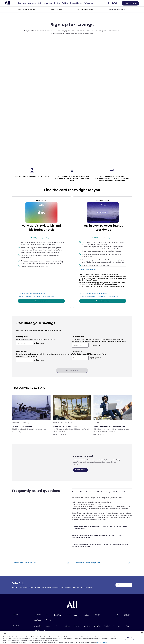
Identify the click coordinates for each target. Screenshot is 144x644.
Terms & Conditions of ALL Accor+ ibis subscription (37, 244)
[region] (72, 637)
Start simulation (72, 318)
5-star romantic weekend (22, 374)
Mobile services (56, 623)
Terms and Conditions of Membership (23, 628)
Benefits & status (56, 9)
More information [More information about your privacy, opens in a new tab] (102, 642)
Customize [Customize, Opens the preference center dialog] (129, 637)
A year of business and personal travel (109, 374)
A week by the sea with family (65, 374)
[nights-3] (80, 305)
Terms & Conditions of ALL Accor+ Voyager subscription (99, 244)
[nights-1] (80, 293)
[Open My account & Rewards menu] (136, 3)
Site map (14, 625)
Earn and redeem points (85, 9)
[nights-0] (25, 291)
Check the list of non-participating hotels (33, 241)
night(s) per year (40, 291)
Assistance (15, 623)
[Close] (142, 633)
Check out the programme (27, 9)
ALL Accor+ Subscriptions (117, 9)
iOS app (54, 625)
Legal (13, 630)
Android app (55, 628)
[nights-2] (25, 308)
